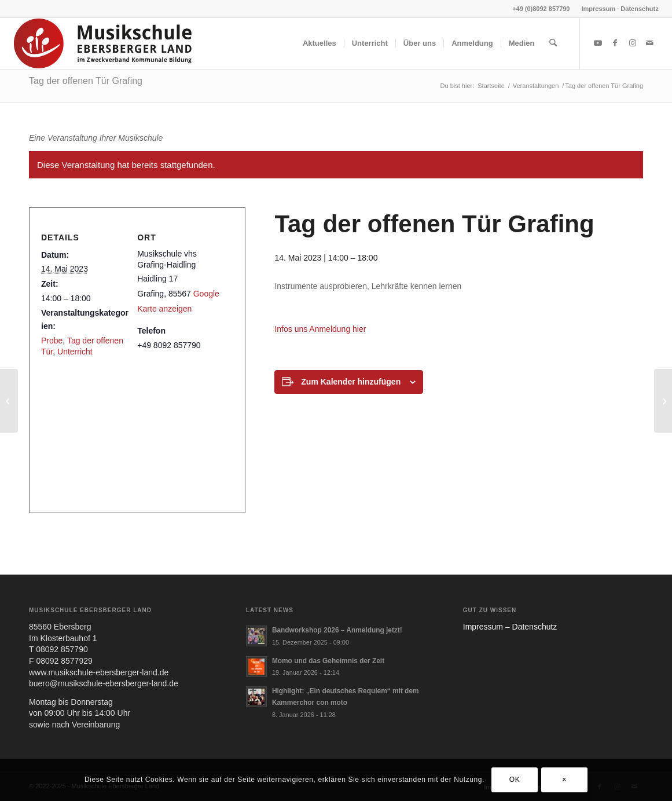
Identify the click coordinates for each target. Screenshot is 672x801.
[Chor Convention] (663, 401)
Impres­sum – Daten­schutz (510, 627)
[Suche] (553, 43)
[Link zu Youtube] (598, 43)
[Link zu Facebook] (615, 43)
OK (515, 780)
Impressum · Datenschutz (620, 9)
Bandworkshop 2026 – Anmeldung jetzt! (337, 630)
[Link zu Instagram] (633, 43)
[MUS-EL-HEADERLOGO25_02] (104, 43)
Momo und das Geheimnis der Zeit (328, 661)
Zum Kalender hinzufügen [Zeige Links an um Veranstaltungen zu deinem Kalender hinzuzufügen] (351, 382)
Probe (52, 341)
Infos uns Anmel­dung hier (320, 329)
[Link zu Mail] (650, 43)
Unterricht (75, 352)
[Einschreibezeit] (9, 401)
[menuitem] (617, 9)
